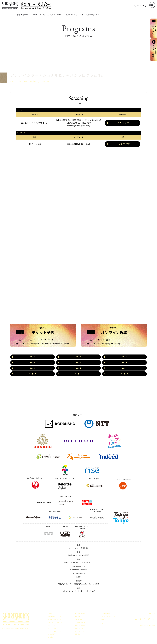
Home (50, 614)
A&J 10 (33, 374)
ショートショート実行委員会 (78, 549)
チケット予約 (123, 123)
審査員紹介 (52, 635)
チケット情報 (52, 629)
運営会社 (104, 620)
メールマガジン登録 (148, 626)
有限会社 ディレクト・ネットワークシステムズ (78, 592)
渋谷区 (78, 577)
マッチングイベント (54, 620)
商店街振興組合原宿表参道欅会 (78, 556)
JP (138, 5)
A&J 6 (125, 363)
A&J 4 (32, 363)
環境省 (66, 563)
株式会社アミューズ (64, 584)
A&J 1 (32, 357)
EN (143, 5)
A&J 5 (78, 363)
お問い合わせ (106, 614)
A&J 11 (79, 374)
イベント (78, 617)
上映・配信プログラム (55, 617)
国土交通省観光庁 (87, 563)
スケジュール (52, 626)
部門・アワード (80, 632)
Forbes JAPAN (94, 584)
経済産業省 (75, 563)
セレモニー (78, 620)
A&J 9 (125, 369)
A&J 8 (78, 369)
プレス (104, 624)
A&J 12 (124, 374)
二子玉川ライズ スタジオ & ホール (35, 123)
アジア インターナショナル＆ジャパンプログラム (38, 70)
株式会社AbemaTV (80, 584)
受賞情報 (78, 635)
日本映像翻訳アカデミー (78, 570)
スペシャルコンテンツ (55, 623)
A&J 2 (78, 357)
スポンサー (78, 638)
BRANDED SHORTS (81, 623)
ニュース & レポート (54, 632)
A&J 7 (32, 369)
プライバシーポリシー (108, 617)
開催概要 (51, 638)
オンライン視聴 (123, 144)
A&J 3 (125, 357)
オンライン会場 (80, 614)
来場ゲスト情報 (80, 626)
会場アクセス (79, 629)
